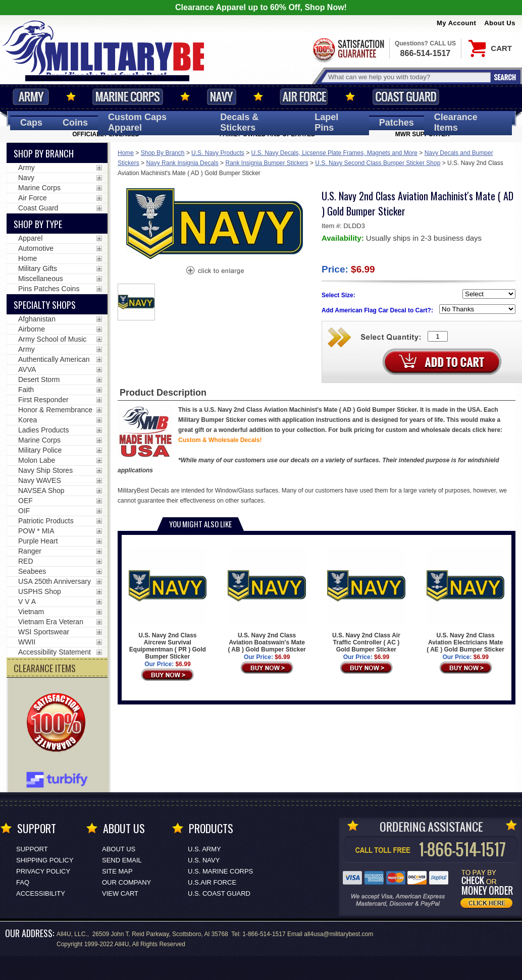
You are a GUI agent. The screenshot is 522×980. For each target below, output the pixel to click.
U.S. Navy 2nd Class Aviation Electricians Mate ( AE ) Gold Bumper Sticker (465, 600)
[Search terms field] (408, 77)
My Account (456, 23)
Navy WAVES (40, 480)
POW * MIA (36, 531)
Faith (26, 390)
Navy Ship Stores (45, 470)
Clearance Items (456, 122)
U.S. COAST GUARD (219, 893)
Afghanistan (37, 319)
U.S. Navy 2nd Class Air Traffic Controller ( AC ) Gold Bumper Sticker (366, 600)
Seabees (32, 571)
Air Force (304, 97)
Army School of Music (52, 339)
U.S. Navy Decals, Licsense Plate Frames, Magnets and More (334, 153)
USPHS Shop (40, 591)
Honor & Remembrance (55, 410)
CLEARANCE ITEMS (45, 668)
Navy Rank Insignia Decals (182, 163)
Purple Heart (38, 541)
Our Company (126, 882)
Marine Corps (128, 97)
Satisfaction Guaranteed (348, 49)
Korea (28, 420)
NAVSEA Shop (41, 491)
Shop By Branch (163, 153)
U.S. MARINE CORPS (220, 871)
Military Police (40, 450)
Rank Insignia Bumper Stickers (267, 163)
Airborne (32, 329)
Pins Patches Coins (49, 289)
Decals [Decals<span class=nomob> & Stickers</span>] (239, 122)
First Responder (43, 400)
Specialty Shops (45, 305)
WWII (27, 642)
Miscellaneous (41, 279)
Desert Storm (39, 379)
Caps (31, 123)
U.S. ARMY (204, 849)
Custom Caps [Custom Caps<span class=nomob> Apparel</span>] (137, 122)
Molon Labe (37, 460)
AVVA (27, 369)
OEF (25, 501)
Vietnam (31, 612)
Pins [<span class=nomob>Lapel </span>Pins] (326, 122)
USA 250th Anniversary (55, 581)
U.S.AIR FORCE (212, 882)
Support (32, 849)
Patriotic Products (46, 521)
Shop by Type (38, 224)
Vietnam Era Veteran (51, 622)
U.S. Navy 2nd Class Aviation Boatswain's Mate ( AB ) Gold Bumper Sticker (267, 600)
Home (126, 153)
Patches (397, 123)
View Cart (120, 893)
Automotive (36, 248)
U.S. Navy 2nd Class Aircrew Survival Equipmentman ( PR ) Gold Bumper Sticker (168, 604)
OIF (24, 511)
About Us (500, 23)
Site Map (117, 871)
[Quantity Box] (438, 336)
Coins (75, 123)
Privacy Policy (43, 871)
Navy (222, 97)
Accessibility (41, 893)
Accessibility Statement (55, 652)
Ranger (30, 551)
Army (31, 97)
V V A (27, 602)
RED (26, 561)
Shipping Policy (45, 860)
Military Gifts (38, 268)
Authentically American (54, 359)
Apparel (30, 238)
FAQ (23, 882)
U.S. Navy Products (218, 153)
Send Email (122, 860)
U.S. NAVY (204, 860)
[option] (136, 302)
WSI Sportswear (44, 632)
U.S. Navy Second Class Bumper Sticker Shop (378, 163)
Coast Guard (406, 97)
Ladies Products (43, 430)
